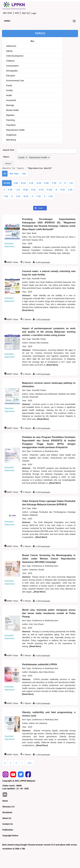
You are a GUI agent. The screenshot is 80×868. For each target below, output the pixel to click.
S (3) (70, 190)
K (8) (10, 190)
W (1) (26, 196)
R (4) (63, 190)
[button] (8, 163)
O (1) (41, 190)
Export (39, 208)
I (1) (71, 183)
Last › (30, 763)
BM (5, 13)
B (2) (23, 183)
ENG (10, 13)
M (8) (26, 190)
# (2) (51, 196)
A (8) (16, 183)
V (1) (18, 196)
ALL (33, 41)
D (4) (39, 183)
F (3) (54, 183)
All (5, 174)
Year (24, 174)
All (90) (7, 183)
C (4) (31, 183)
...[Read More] (52, 365)
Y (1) (38, 196)
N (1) (33, 190)
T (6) (6, 196)
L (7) (18, 190)
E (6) (47, 183)
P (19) (49, 190)
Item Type (14, 174)
